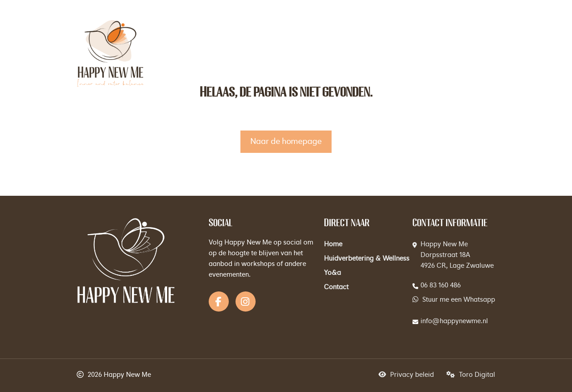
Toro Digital (471, 375)
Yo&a (332, 273)
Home (333, 245)
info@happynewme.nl (454, 322)
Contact (336, 288)
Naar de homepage (286, 142)
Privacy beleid (406, 375)
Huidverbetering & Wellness (367, 259)
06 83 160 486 (441, 286)
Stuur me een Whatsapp (454, 300)
